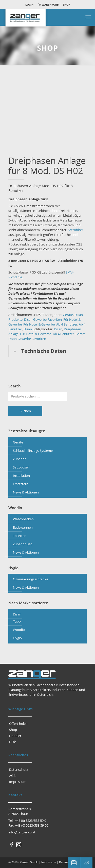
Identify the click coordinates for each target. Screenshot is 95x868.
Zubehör (19, 459)
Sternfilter (75, 230)
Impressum (18, 782)
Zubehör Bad (23, 544)
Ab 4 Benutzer (67, 324)
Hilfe (13, 742)
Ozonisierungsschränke (31, 579)
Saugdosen (21, 467)
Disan (28, 329)
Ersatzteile (21, 484)
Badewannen (23, 527)
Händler (15, 736)
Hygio (17, 638)
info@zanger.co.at (22, 832)
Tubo (17, 621)
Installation (21, 476)
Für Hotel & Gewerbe (39, 324)
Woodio (19, 630)
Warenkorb (48, 5)
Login (29, 5)
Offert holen (18, 724)
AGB (12, 776)
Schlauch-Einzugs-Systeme (33, 451)
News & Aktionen (26, 492)
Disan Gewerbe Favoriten (43, 319)
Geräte (68, 315)
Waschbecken (23, 519)
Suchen (25, 411)
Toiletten (20, 536)
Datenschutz (19, 770)
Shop (66, 5)
